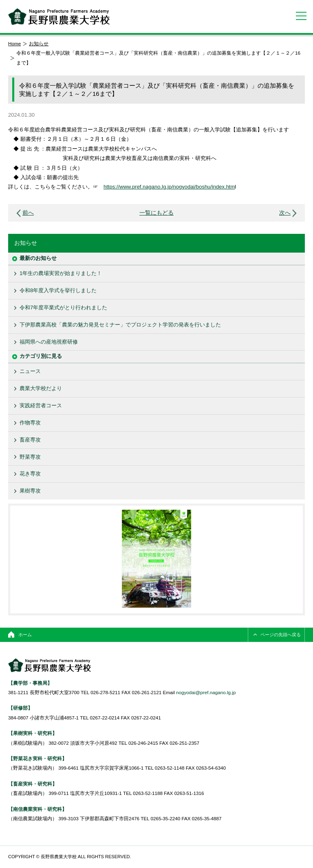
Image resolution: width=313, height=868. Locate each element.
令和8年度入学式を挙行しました (58, 290)
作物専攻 (30, 423)
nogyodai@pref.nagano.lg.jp (206, 692)
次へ (285, 213)
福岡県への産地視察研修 (49, 342)
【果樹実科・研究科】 (33, 733)
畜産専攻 (30, 440)
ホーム (25, 635)
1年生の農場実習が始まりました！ (61, 273)
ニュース (30, 371)
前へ (28, 213)
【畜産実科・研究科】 (33, 784)
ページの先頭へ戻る (281, 635)
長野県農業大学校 (59, 17)
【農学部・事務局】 (30, 683)
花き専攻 (30, 474)
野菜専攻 (30, 457)
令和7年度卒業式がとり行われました (63, 307)
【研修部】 (20, 708)
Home (14, 43)
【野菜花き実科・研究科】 (37, 758)
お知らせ (39, 43)
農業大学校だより (41, 388)
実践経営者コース (41, 405)
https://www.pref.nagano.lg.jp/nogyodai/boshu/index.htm (169, 187)
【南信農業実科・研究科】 (37, 809)
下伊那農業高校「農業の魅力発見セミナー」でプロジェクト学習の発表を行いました (120, 325)
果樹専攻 (30, 491)
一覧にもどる (156, 213)
